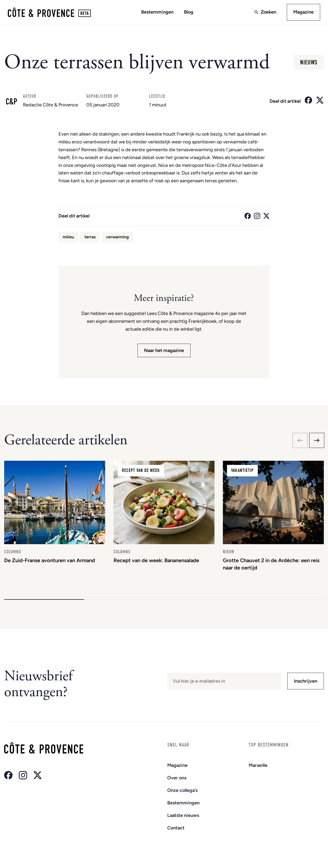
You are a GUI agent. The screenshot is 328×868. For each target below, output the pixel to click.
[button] (44, 603)
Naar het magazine (164, 351)
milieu (68, 238)
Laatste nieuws (183, 815)
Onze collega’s (182, 790)
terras (90, 238)
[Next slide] (317, 441)
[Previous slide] (300, 441)
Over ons (177, 778)
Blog (189, 12)
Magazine (303, 12)
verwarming (117, 238)
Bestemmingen (157, 12)
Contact (176, 828)
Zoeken (268, 12)
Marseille (258, 765)
